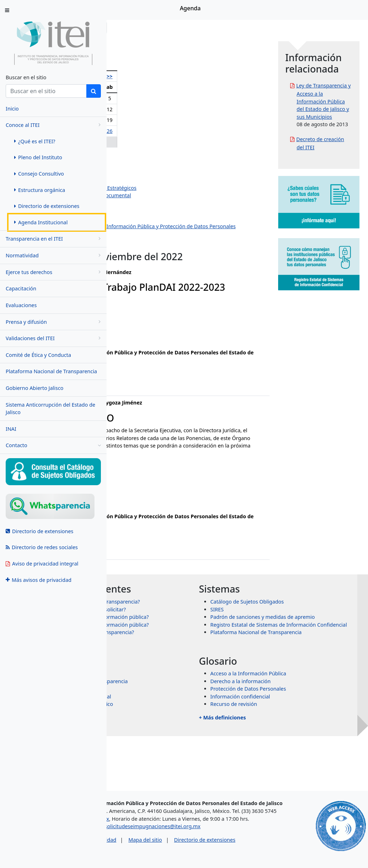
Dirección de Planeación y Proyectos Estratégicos (185, 188)
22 (150, 131)
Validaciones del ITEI (54, 338)
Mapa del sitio (207, 850)
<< (123, 76)
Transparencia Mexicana (180, 739)
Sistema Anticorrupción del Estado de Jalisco (50, 409)
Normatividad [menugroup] (54, 255)
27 (123, 142)
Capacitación (21, 288)
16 (163, 120)
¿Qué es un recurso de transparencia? (196, 682)
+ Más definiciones (276, 767)
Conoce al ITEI (54, 125)
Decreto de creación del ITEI (337, 193)
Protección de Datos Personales (301, 739)
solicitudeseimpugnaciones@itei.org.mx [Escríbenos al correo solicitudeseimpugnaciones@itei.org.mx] (215, 837)
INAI (11, 429)
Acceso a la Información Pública (302, 723)
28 (137, 142)
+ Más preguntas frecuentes (175, 695)
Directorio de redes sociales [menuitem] (42, 547)
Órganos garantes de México (185, 754)
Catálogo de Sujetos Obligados (300, 629)
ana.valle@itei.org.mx (144, 351)
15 (150, 120)
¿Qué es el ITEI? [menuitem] (35, 141)
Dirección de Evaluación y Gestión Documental (182, 195)
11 (186, 109)
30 (163, 142)
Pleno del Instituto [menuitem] (38, 157)
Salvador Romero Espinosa (158, 172)
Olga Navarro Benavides (155, 157)
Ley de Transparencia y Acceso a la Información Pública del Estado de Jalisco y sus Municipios (340, 116)
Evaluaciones (21, 305)
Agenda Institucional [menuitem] (41, 222)
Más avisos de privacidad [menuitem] (39, 580)
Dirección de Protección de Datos (166, 242)
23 (163, 131)
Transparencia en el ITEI (54, 239)
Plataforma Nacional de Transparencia (51, 371)
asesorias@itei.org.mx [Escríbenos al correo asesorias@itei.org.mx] (145, 829)
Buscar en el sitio (26, 77)
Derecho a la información (294, 731)
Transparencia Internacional (184, 746)
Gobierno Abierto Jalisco (35, 388)
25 (186, 131)
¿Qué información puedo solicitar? (191, 644)
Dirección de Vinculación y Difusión (168, 218)
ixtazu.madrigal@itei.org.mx (152, 522)
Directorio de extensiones (267, 850)
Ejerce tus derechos (54, 272)
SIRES (270, 636)
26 (197, 131)
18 (186, 120)
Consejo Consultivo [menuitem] (39, 174)
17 (175, 120)
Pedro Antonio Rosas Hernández (165, 165)
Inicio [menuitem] (12, 109)
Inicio (129, 28)
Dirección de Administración (160, 203)
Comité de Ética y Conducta (38, 355)
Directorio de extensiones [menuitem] (47, 206)
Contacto (53, 445)
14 (137, 120)
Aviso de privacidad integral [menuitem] (42, 564)
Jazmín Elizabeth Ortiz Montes (162, 180)
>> (197, 76)
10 (175, 109)
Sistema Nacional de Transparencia (193, 731)
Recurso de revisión (287, 754)
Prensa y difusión (54, 322)
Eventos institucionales (154, 249)
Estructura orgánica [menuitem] (40, 190)
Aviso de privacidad (155, 850)
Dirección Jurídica (147, 211)
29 (150, 142)
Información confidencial (293, 746)
